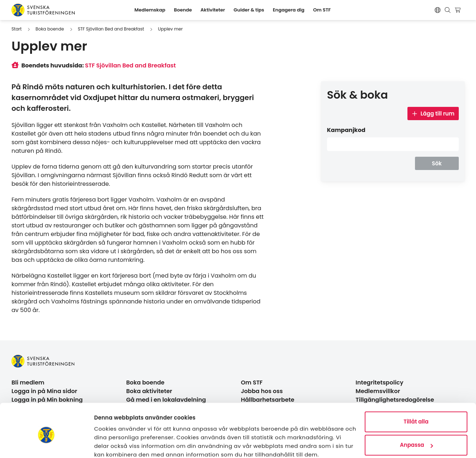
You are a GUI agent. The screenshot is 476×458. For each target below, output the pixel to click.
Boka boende (50, 29)
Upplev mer (170, 29)
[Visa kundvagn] (459, 10)
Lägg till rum (433, 114)
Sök (437, 163)
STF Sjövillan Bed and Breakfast (111, 29)
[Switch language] (438, 10)
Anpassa (416, 414)
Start (17, 29)
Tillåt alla (416, 391)
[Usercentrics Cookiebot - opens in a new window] (46, 444)
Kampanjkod (346, 130)
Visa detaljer (111, 444)
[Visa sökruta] (448, 10)
